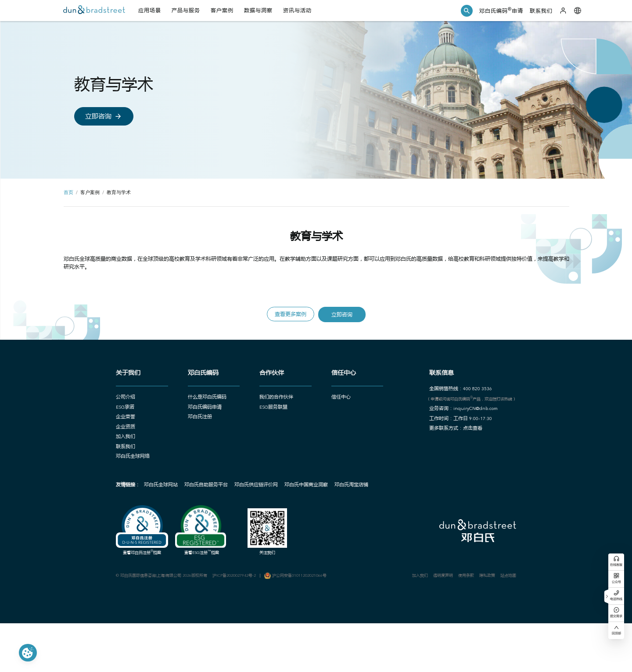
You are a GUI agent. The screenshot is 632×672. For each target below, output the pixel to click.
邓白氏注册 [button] (188, 452)
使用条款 (479, 620)
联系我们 (538, 12)
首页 (68, 208)
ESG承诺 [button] (107, 441)
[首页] (97, 11)
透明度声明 (453, 620)
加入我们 (428, 620)
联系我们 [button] (108, 484)
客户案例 (91, 208)
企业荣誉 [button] (108, 452)
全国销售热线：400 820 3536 (469, 421)
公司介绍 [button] (108, 431)
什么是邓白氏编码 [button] (195, 431)
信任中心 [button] (341, 431)
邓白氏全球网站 (143, 525)
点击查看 (481, 464)
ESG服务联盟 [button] (268, 441)
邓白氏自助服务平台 (189, 525)
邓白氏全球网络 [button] (115, 495)
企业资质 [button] (108, 463)
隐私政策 (502, 620)
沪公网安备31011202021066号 (295, 620)
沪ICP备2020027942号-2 (226, 620)
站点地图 (525, 620)
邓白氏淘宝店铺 (336, 525)
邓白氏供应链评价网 (239, 525)
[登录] (562, 11)
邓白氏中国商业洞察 (290, 525)
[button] (458, 11)
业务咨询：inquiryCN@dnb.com (473, 443)
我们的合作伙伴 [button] (270, 431)
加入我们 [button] (108, 473)
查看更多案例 (288, 341)
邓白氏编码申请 (495, 11)
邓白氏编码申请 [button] (192, 441)
